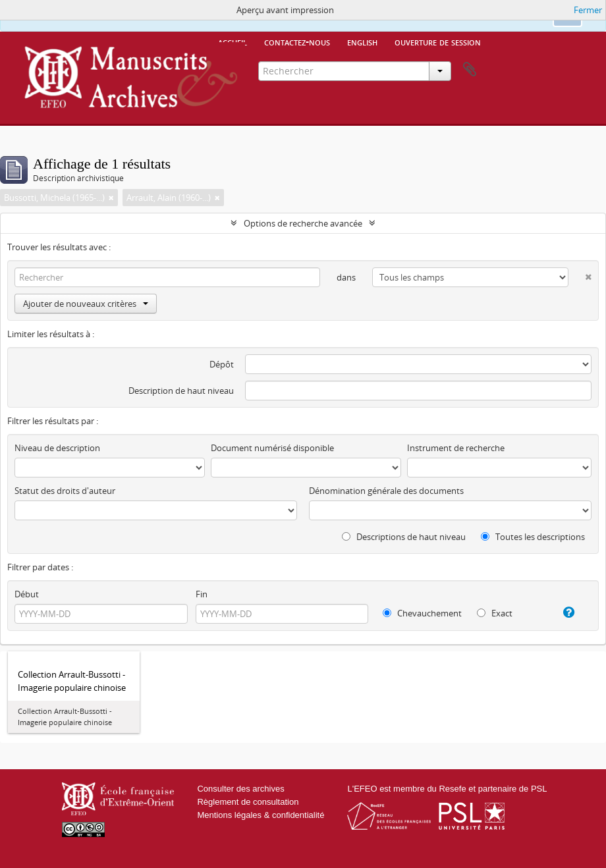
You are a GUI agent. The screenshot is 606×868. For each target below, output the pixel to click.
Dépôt (222, 364)
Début (27, 594)
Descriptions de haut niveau (404, 537)
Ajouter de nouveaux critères (86, 304)
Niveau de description (57, 448)
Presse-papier (470, 70)
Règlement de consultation (248, 802)
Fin (202, 594)
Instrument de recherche (456, 448)
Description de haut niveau (181, 391)
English (362, 41)
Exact (495, 613)
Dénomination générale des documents (386, 491)
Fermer (588, 10)
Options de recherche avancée (303, 223)
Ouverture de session (438, 41)
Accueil (233, 41)
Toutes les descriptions (533, 537)
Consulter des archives (240, 789)
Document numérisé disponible (272, 448)
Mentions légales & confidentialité (261, 815)
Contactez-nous (297, 41)
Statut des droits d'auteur (65, 491)
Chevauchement (422, 613)
